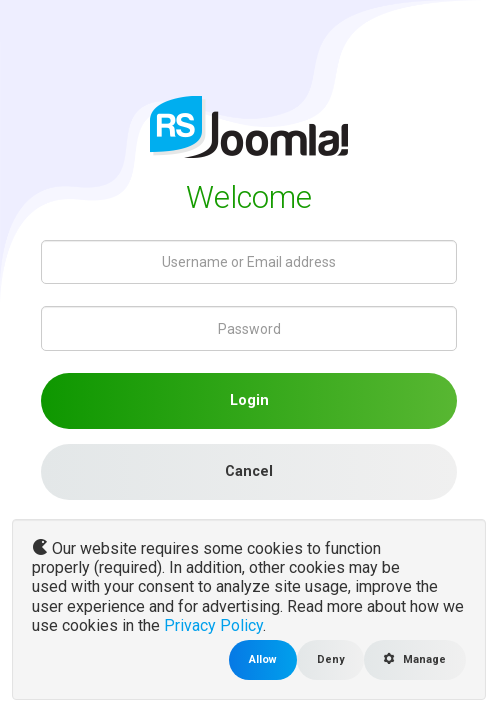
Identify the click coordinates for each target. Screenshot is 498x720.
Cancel (249, 471)
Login (249, 400)
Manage (415, 659)
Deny (330, 659)
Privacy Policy (213, 625)
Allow (263, 659)
